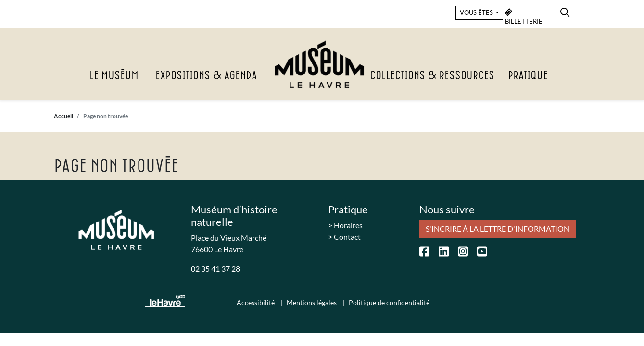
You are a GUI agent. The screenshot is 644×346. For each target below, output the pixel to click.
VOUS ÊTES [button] (477, 12)
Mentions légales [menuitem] (312, 303)
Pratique (528, 76)
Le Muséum (114, 76)
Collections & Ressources (432, 76)
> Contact (344, 237)
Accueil (63, 116)
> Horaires (345, 225)
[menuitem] (565, 11)
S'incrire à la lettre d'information (498, 229)
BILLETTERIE (524, 17)
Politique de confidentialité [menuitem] (389, 303)
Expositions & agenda (206, 76)
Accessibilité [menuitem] (256, 303)
